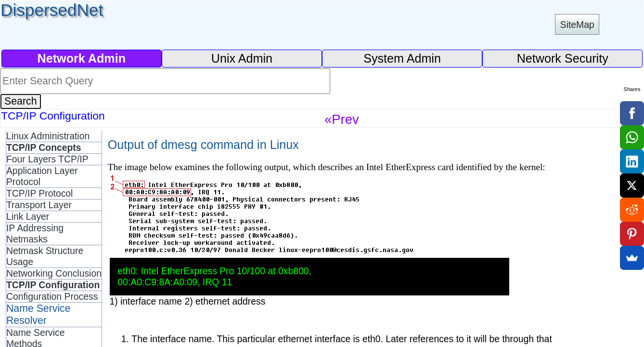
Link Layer (28, 216)
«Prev (342, 119)
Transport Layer (39, 205)
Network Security (563, 58)
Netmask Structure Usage (45, 256)
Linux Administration (48, 136)
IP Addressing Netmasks (35, 234)
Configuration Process (52, 296)
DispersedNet (52, 10)
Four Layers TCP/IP (47, 159)
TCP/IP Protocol (39, 193)
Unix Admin (242, 58)
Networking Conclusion (54, 273)
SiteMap (577, 25)
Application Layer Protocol (42, 176)
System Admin (402, 58)
